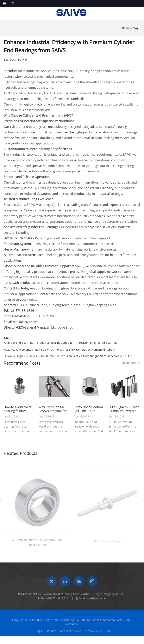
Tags (39, 632)
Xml (108, 632)
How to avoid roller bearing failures (18, 409)
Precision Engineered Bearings (97, 343)
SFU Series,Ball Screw (107, 542)
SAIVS (7, 60)
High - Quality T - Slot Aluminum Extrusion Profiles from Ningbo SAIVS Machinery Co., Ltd (75, 356)
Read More (131, 363)
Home (126, 28)
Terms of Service (71, 632)
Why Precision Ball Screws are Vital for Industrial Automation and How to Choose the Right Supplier (54, 409)
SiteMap (51, 632)
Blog (135, 28)
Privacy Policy (94, 632)
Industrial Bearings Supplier (55, 343)
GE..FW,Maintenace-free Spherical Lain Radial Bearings (37, 544)
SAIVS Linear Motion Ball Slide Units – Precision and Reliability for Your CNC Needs (88, 409)
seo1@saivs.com (25, 322)
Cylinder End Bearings (19, 343)
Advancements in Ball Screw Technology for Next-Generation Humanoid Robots (63, 350)
